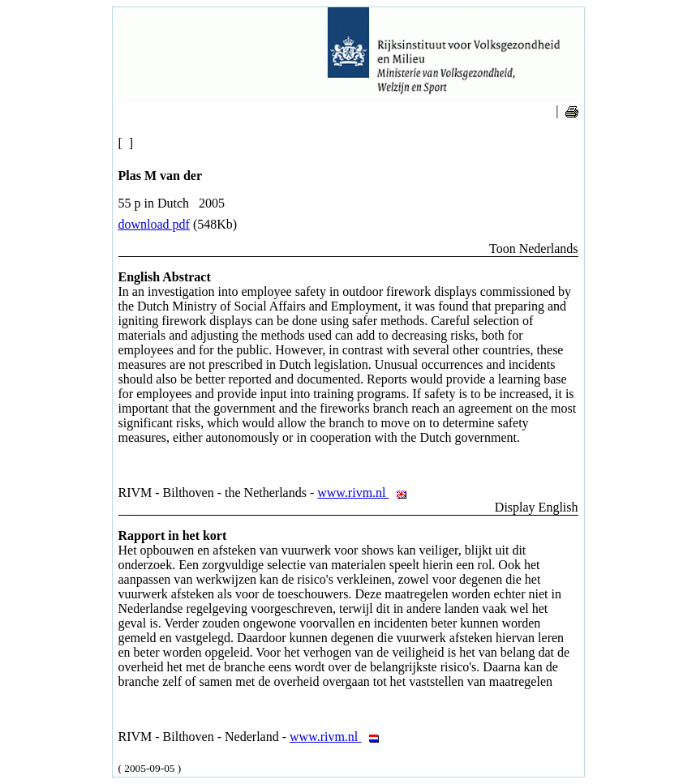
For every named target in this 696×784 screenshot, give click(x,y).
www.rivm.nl (366, 493)
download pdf (154, 224)
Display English (537, 507)
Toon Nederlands (534, 248)
